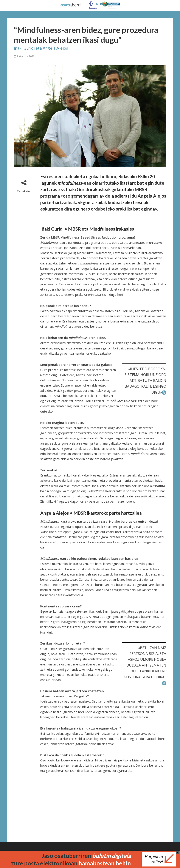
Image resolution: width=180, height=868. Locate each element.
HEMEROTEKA (102, 4)
